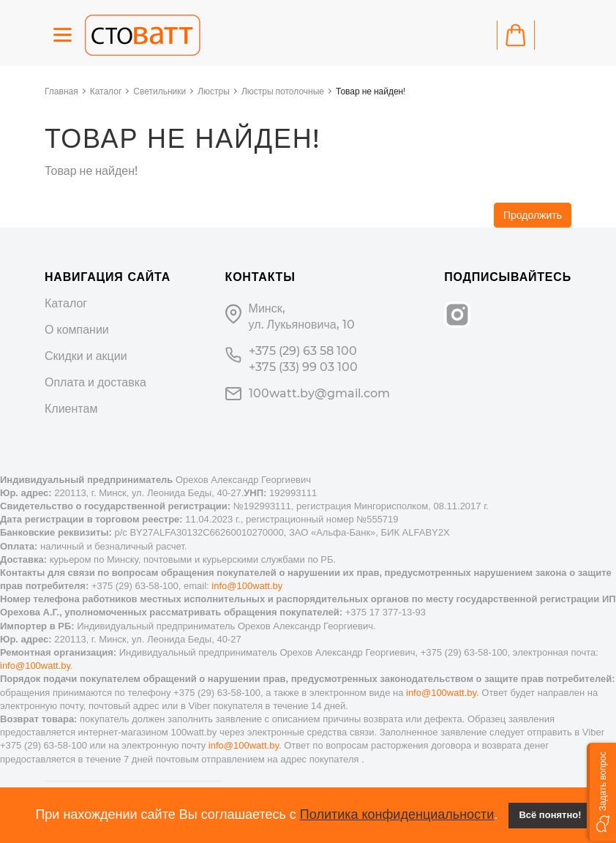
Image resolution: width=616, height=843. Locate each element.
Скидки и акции (86, 356)
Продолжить (533, 215)
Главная (61, 91)
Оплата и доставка (95, 382)
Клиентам (71, 409)
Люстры (214, 91)
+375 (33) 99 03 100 (303, 367)
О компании (77, 330)
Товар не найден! (371, 91)
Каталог (106, 91)
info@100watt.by (247, 586)
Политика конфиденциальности (397, 814)
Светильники (159, 91)
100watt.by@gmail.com (319, 393)
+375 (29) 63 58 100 (303, 351)
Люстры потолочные (283, 91)
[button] (601, 792)
